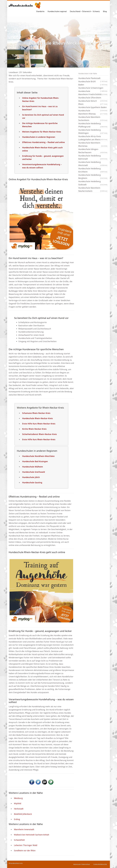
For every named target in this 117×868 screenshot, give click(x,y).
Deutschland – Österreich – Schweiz (85, 12)
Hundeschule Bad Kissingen (35, 461)
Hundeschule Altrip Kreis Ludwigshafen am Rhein (93, 138)
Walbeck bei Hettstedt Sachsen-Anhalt (32, 835)
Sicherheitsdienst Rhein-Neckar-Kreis (39, 434)
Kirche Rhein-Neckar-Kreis (34, 429)
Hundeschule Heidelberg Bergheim (93, 177)
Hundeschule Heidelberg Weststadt (93, 164)
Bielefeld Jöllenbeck (23, 814)
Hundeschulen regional (57, 12)
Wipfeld (18, 803)
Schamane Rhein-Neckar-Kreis (36, 413)
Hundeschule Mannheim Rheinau (93, 112)
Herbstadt (19, 809)
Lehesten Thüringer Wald (26, 845)
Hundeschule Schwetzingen (93, 88)
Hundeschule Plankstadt (93, 78)
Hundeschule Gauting (32, 482)
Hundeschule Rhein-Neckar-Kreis (37, 418)
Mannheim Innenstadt (24, 829)
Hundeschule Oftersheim (93, 98)
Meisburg (18, 798)
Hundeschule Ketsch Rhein (93, 103)
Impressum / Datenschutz (82, 864)
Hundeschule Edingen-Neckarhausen (93, 151)
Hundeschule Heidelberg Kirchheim (93, 170)
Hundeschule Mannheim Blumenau (93, 144)
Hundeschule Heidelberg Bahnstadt (93, 157)
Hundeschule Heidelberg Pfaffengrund (93, 125)
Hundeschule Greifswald (33, 472)
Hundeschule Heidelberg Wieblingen (93, 132)
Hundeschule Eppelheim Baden (93, 108)
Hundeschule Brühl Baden (93, 83)
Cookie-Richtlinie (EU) (100, 864)
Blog (105, 12)
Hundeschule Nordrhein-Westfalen (38, 456)
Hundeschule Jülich (31, 477)
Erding (17, 819)
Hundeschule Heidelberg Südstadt (93, 183)
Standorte (40, 12)
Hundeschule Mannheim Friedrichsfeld (93, 93)
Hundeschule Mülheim (33, 467)
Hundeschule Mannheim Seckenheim (93, 119)
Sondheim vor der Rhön (25, 850)
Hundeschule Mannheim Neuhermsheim (93, 190)
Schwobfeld (19, 840)
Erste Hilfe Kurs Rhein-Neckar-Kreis (39, 424)
